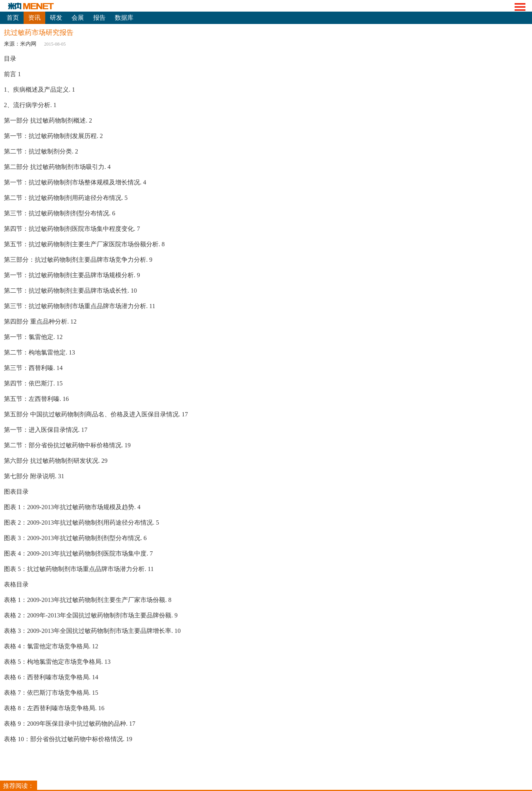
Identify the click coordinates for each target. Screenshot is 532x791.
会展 (78, 18)
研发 (56, 18)
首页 (13, 18)
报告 (99, 18)
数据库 (124, 18)
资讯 (34, 18)
